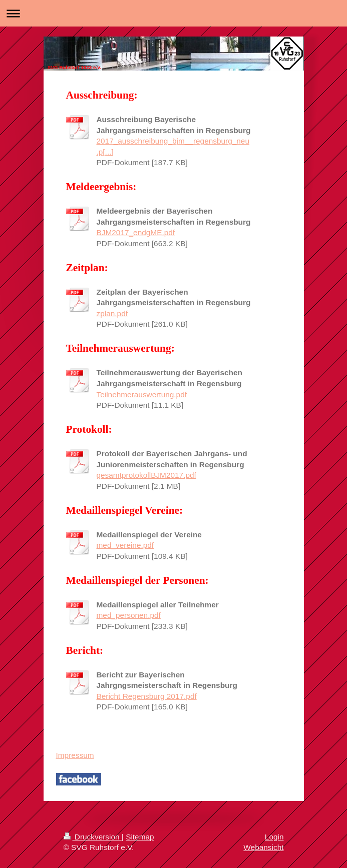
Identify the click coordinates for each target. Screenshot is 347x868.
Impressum (75, 755)
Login (274, 837)
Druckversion (93, 837)
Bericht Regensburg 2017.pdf (147, 696)
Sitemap (140, 837)
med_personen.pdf (129, 615)
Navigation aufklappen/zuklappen (173, 13)
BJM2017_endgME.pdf (136, 232)
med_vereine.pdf (125, 545)
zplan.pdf (112, 313)
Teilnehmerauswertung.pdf (142, 394)
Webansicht (263, 847)
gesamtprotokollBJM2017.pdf (146, 475)
